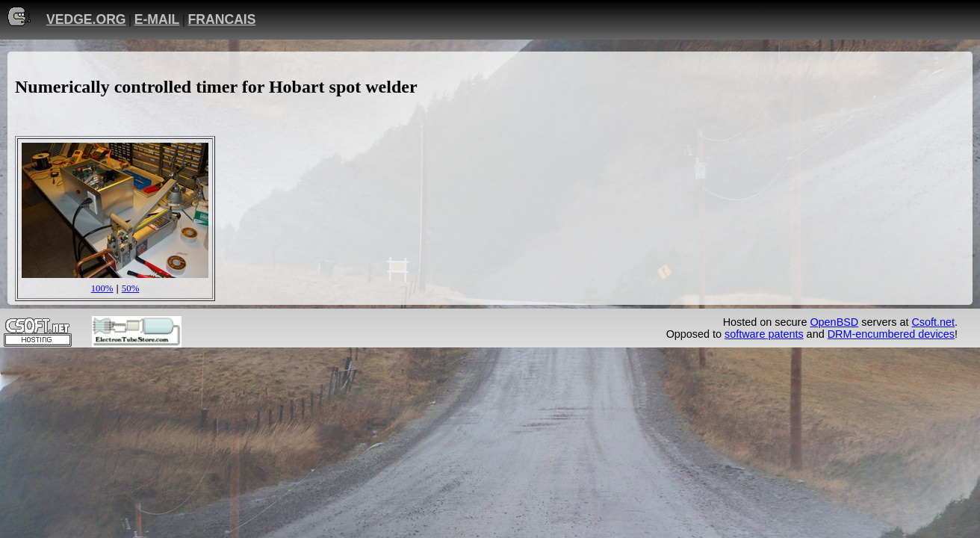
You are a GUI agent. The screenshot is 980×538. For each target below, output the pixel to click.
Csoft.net (933, 322)
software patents (764, 334)
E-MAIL (157, 19)
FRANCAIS (222, 19)
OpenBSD (834, 322)
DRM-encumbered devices (891, 334)
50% (130, 288)
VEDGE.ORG (86, 19)
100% (102, 288)
